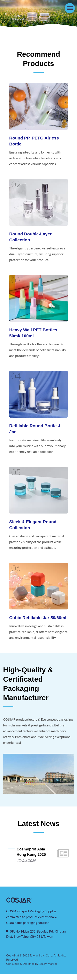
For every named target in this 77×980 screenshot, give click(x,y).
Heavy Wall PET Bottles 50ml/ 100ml (33, 333)
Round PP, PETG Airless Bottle (34, 141)
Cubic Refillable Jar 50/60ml (38, 618)
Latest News (38, 829)
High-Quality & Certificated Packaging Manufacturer (28, 690)
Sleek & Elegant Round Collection (33, 525)
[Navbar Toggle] (70, 8)
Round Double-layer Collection (30, 237)
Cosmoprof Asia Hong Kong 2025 (31, 858)
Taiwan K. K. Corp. (41, 961)
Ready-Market (48, 970)
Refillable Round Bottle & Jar (35, 429)
